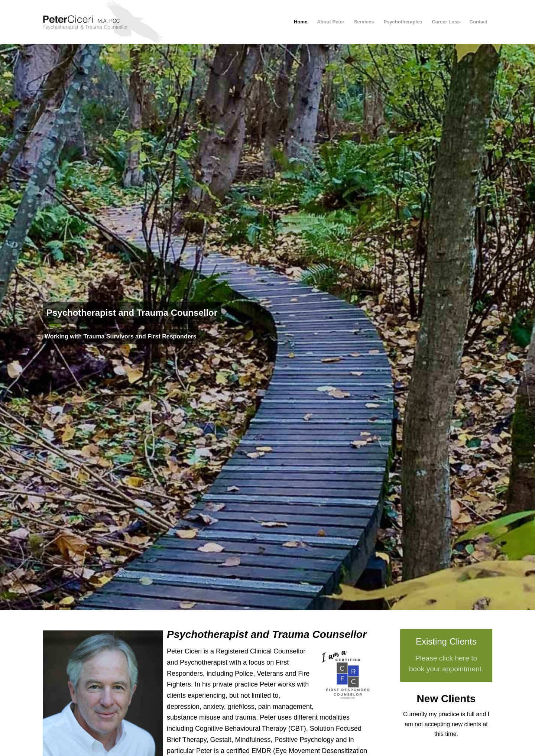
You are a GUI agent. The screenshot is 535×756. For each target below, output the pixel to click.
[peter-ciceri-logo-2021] (110, 22)
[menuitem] (301, 22)
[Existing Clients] (446, 656)
